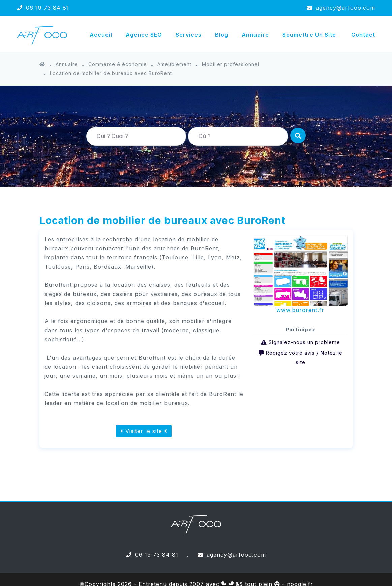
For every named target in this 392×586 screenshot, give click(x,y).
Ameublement (174, 64)
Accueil (101, 35)
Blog (222, 35)
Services (189, 35)
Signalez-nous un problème (304, 342)
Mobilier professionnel (231, 64)
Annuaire (255, 35)
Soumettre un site (309, 35)
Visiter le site (144, 431)
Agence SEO (144, 35)
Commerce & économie (118, 64)
